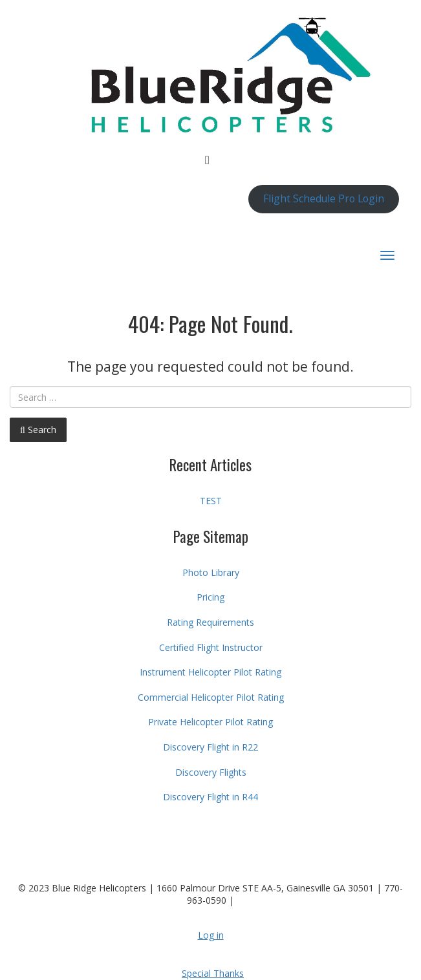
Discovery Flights (211, 772)
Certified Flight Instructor (211, 647)
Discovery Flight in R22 (210, 747)
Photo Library (211, 572)
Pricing (210, 597)
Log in (211, 935)
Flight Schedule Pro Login (324, 198)
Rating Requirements (210, 622)
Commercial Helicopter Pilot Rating (211, 697)
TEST (211, 501)
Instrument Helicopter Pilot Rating (210, 672)
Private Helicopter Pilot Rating (210, 722)
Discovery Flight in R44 (210, 797)
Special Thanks (213, 973)
